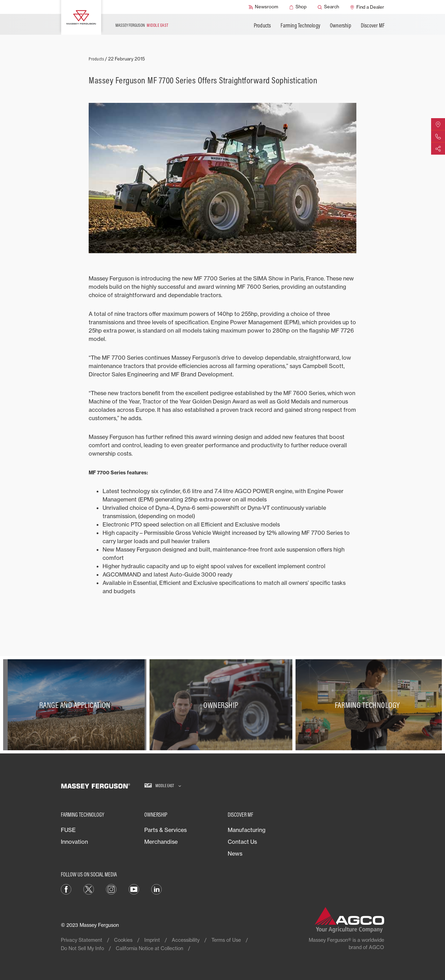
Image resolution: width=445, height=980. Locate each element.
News (235, 854)
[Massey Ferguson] (81, 17)
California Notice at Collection (149, 948)
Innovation (74, 842)
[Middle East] (163, 786)
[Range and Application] (76, 705)
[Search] (328, 7)
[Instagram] (111, 889)
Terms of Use (226, 940)
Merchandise (161, 842)
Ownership (341, 25)
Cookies (123, 940)
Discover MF (373, 25)
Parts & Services (165, 830)
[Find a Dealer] (367, 7)
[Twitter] (89, 889)
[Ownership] (223, 705)
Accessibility (186, 940)
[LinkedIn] (156, 889)
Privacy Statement (82, 940)
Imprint (152, 940)
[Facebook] (66, 889)
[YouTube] (134, 889)
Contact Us (242, 842)
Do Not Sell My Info (82, 948)
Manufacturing (247, 830)
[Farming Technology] (369, 705)
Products (262, 25)
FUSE (68, 830)
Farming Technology (300, 25)
